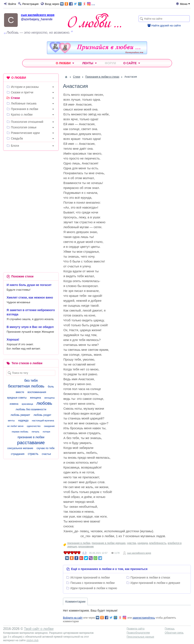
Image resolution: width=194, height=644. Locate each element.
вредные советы (17, 398)
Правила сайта (135, 629)
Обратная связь (174, 633)
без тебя (31, 381)
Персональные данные (140, 637)
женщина (36, 398)
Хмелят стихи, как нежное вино (30, 297)
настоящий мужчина (43, 421)
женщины (50, 398)
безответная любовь (26, 386)
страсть (33, 454)
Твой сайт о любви (39, 629)
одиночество (34, 426)
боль (51, 387)
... (78, 4)
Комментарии (75, 601)
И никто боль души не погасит (29, 285)
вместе (20, 392)
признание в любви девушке (108, 543)
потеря (46, 432)
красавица (27, 404)
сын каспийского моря (38, 15)
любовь (44, 403)
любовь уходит (42, 415)
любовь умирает (20, 415)
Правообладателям (138, 633)
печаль (36, 432)
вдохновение (86, 547)
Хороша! (13, 339)
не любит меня (15, 426)
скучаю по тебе (45, 448)
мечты (11, 421)
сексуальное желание (20, 448)
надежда (143, 543)
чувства (132, 543)
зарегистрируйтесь (144, 618)
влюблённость (158, 543)
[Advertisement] (31, 182)
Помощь (170, 629)
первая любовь (20, 432)
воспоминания (37, 392)
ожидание (49, 426)
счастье (46, 454)
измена (14, 404)
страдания (18, 454)
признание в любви (79, 543)
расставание (31, 443)
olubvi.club (32, 640)
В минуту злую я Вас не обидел (30, 327)
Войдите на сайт (73, 618)
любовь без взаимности (31, 409)
